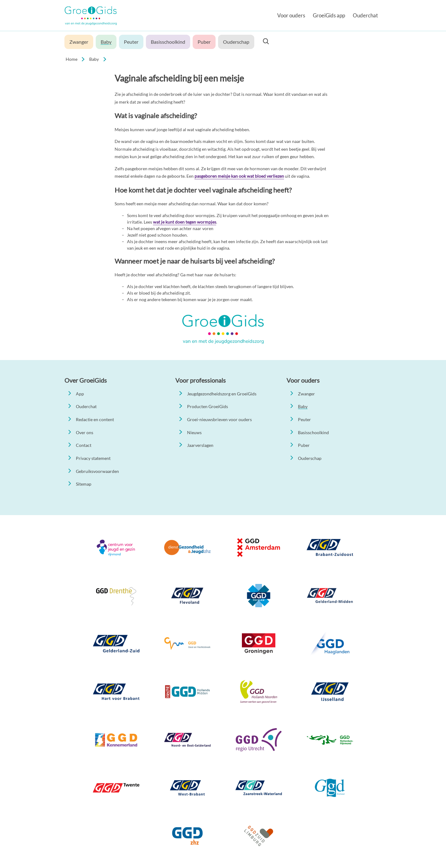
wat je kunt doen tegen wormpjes (185, 222)
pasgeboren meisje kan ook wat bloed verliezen (239, 176)
